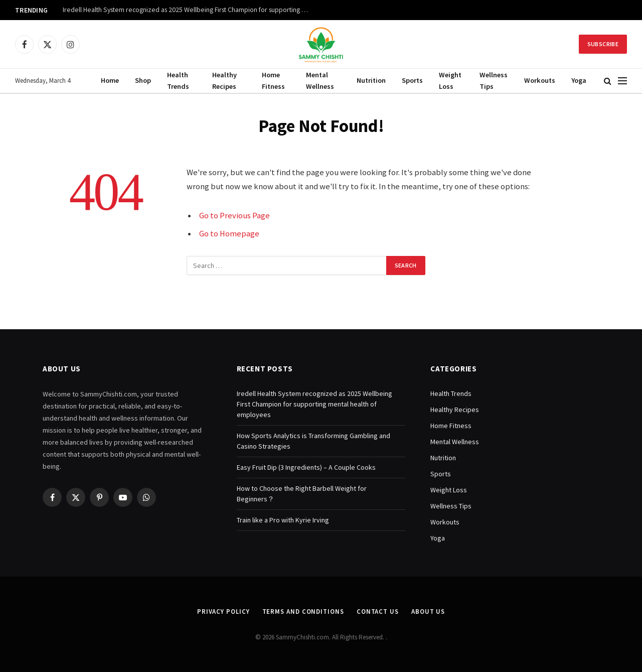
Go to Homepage (229, 234)
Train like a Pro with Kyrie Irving (283, 520)
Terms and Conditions (303, 612)
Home (110, 80)
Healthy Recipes (224, 81)
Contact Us (378, 612)
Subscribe (603, 44)
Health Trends (178, 81)
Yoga (579, 80)
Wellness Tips (494, 81)
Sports (412, 80)
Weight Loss (450, 81)
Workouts (540, 80)
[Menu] (622, 81)
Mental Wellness (320, 81)
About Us (428, 612)
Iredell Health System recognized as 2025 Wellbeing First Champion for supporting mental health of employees (188, 10)
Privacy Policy (223, 612)
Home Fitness (273, 81)
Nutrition (371, 80)
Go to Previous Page (234, 216)
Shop (143, 80)
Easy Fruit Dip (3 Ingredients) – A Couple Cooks (306, 467)
